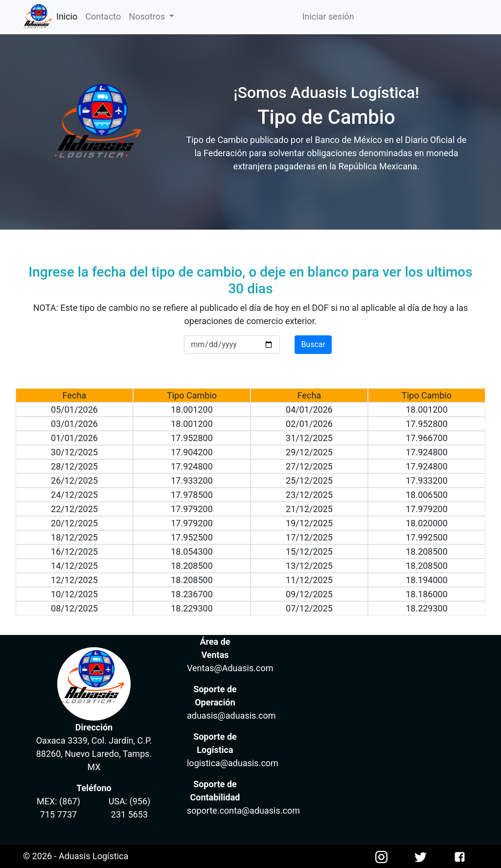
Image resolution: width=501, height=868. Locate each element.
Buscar (313, 344)
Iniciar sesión (328, 16)
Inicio (69, 16)
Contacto (103, 16)
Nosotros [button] (148, 16)
